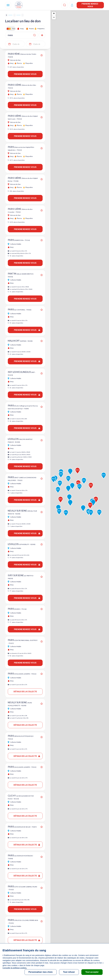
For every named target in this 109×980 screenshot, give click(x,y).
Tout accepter (92, 972)
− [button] (54, 18)
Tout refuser (69, 972)
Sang (22, 29)
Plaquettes (41, 29)
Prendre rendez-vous (90, 5)
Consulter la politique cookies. (15, 968)
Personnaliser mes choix (41, 972)
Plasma (31, 29)
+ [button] (54, 14)
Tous (14, 29)
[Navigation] (8, 5)
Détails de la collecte (25, 692)
